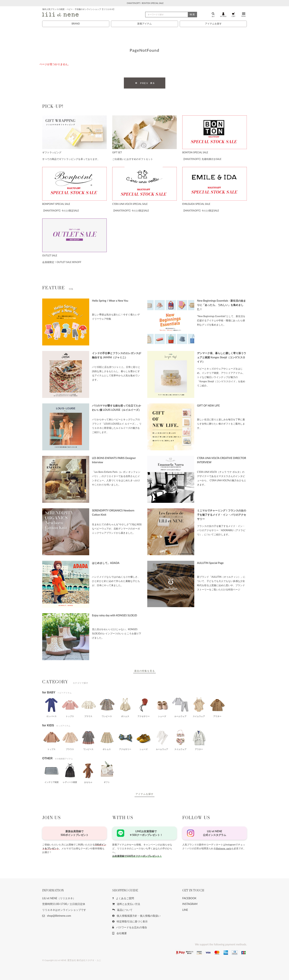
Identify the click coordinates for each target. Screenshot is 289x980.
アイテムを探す (213, 24)
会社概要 (120, 933)
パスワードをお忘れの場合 (130, 927)
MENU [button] (243, 15)
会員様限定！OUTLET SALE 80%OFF (62, 262)
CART (233, 15)
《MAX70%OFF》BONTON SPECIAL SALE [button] (145, 3)
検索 (192, 14)
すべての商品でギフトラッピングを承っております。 (71, 159)
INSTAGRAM (190, 904)
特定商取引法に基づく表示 (130, 921)
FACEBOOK (189, 898)
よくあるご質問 (123, 898)
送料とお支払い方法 (126, 904)
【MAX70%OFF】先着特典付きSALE (202, 159)
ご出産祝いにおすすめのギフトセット (133, 159)
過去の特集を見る (144, 671)
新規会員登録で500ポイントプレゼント (74, 833)
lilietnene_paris (224, 848)
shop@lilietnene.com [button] (57, 916)
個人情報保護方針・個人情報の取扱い (136, 916)
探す (213, 15)
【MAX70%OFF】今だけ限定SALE (61, 211)
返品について (122, 910)
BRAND (76, 24)
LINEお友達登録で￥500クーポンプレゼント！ (146, 833)
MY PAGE (223, 15)
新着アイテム (144, 24)
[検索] (171, 15)
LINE (185, 910)
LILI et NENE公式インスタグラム (215, 833)
